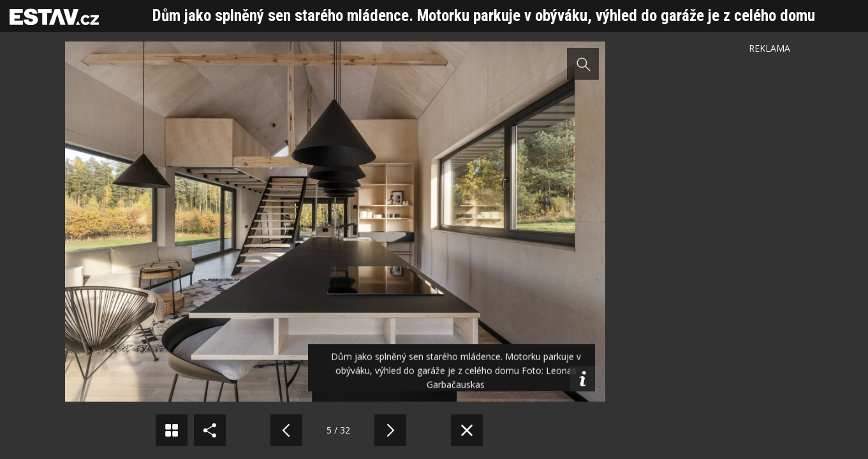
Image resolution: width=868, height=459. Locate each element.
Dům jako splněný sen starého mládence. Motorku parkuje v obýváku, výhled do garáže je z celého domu (484, 16)
